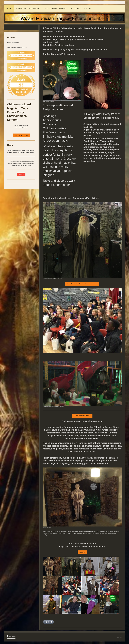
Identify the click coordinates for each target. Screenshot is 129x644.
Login (121, 636)
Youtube (21, 174)
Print (9, 636)
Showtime (82, 552)
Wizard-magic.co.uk (11, 638)
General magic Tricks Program (82, 416)
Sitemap (14, 636)
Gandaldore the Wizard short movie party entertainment (82, 284)
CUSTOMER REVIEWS (21, 135)
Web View (120, 637)
